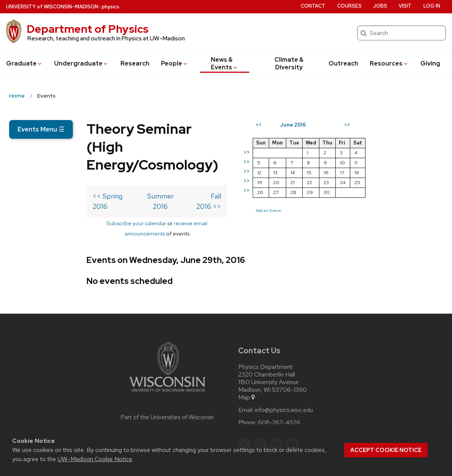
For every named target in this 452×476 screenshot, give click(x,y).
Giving (430, 63)
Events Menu (41, 129)
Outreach (343, 63)
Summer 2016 (157, 188)
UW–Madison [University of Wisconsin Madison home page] (52, 7)
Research (135, 63)
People (175, 63)
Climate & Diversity (289, 63)
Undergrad (81, 63)
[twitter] (245, 415)
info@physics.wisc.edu (284, 381)
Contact (313, 6)
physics (111, 7)
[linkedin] (276, 415)
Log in (432, 6)
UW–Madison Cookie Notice (95, 459)
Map (247, 369)
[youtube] (292, 415)
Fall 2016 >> (264, 188)
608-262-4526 (279, 394)
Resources (389, 63)
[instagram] (261, 415)
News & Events (225, 63)
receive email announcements (170, 205)
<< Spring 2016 (38, 188)
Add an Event (329, 238)
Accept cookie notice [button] (386, 450)
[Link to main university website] (167, 365)
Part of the (167, 389)
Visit (405, 6)
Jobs (380, 6)
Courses (349, 6)
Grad (24, 63)
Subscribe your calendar (95, 205)
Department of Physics (88, 29)
